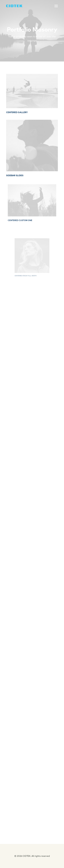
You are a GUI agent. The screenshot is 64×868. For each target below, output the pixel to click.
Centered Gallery (17, 112)
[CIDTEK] (14, 6)
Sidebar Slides (15, 175)
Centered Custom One (23, 215)
